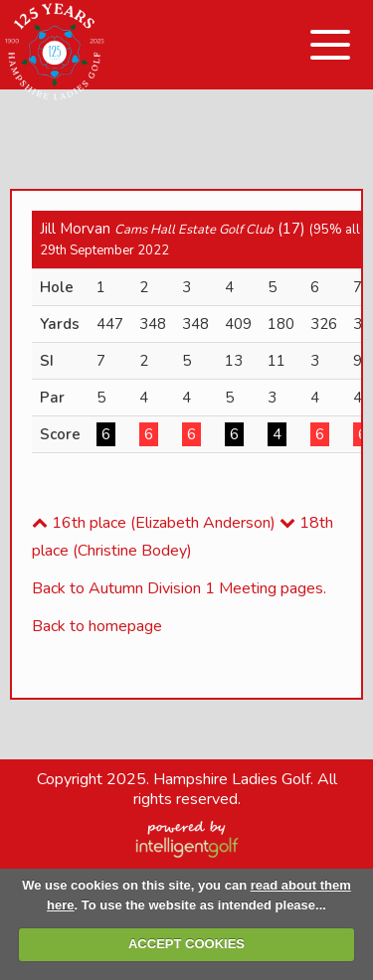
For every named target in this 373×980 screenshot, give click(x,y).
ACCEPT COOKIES (186, 944)
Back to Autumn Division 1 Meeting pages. (179, 588)
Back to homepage (97, 626)
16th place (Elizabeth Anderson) (154, 523)
